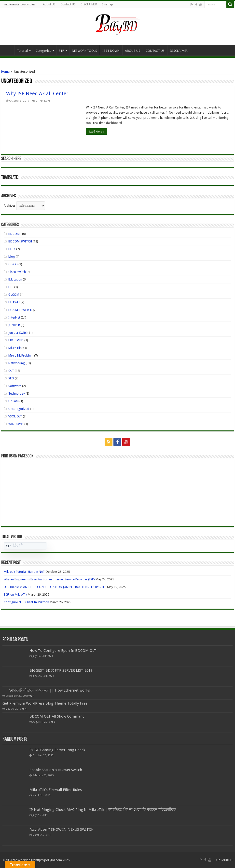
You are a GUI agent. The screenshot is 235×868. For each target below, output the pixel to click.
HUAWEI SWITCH (20, 310)
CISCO (13, 264)
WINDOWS (16, 424)
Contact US (68, 4)
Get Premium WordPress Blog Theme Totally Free (45, 703)
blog (12, 257)
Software (15, 386)
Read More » (97, 132)
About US (49, 4)
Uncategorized (19, 409)
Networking (17, 363)
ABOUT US (133, 51)
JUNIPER (14, 325)
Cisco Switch (17, 272)
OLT (11, 371)
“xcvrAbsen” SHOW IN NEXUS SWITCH (62, 829)
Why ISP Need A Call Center (37, 93)
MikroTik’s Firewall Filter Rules (56, 790)
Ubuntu (14, 401)
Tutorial (22, 51)
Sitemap (107, 4)
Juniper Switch (18, 333)
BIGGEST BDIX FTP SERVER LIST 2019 (61, 670)
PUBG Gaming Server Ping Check (57, 750)
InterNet (14, 317)
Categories (43, 51)
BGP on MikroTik (15, 594)
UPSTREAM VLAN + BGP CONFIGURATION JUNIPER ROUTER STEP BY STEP (55, 587)
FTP (62, 51)
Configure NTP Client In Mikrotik (26, 602)
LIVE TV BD (16, 340)
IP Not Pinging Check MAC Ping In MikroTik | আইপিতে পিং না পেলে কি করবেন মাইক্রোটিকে (103, 810)
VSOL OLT (15, 416)
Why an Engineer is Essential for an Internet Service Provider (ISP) (49, 579)
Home (8, 50)
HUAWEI (14, 302)
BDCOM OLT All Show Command (57, 716)
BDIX (12, 249)
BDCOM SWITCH (20, 241)
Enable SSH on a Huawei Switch (56, 770)
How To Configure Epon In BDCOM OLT (63, 651)
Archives (10, 206)
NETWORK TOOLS (84, 51)
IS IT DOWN (111, 51)
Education (15, 279)
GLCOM (14, 295)
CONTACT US (155, 51)
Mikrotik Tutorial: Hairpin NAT (24, 572)
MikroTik (14, 348)
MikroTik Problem (21, 355)
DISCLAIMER (89, 4)
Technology (17, 394)
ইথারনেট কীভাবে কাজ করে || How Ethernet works (49, 690)
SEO (11, 378)
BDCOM (14, 234)
